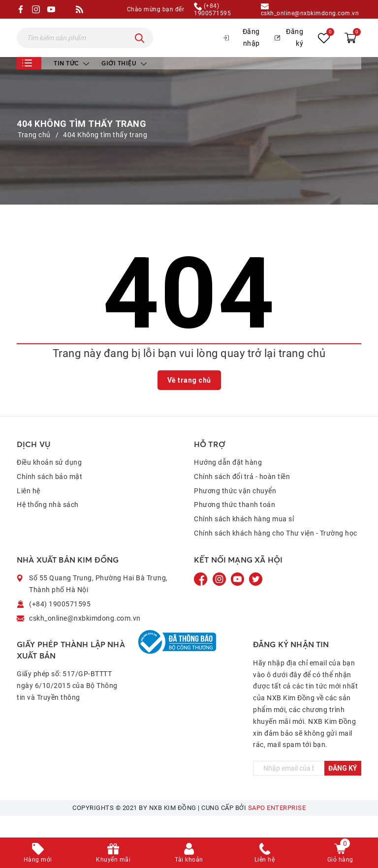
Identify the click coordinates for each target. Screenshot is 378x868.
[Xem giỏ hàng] (350, 48)
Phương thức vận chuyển (235, 512)
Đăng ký (289, 48)
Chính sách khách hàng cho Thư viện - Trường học (276, 554)
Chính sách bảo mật (49, 498)
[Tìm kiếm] (140, 49)
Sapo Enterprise (277, 829)
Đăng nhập (242, 48)
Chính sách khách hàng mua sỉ (244, 540)
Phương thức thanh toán (235, 526)
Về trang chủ (189, 401)
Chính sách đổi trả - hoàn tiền (242, 498)
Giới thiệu (124, 84)
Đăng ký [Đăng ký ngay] (343, 790)
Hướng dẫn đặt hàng (228, 483)
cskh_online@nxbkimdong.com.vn (310, 9)
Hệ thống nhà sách (48, 526)
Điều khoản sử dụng (49, 483)
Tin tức (71, 84)
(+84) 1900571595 (212, 9)
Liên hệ (29, 512)
